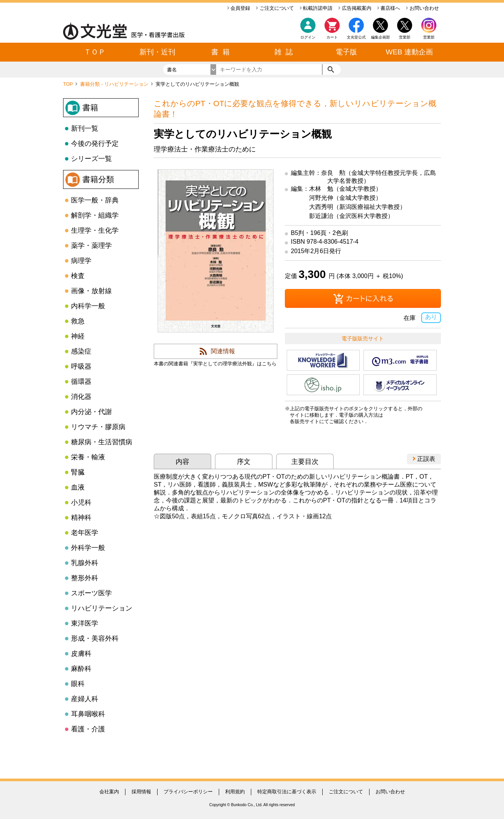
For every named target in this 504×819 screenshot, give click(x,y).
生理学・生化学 (95, 230)
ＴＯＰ (95, 52)
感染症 (81, 351)
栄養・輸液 (88, 457)
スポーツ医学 (91, 593)
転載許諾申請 (316, 8)
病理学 (81, 261)
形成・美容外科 (95, 638)
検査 (78, 276)
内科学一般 (88, 306)
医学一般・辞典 (95, 200)
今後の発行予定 (95, 144)
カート (332, 30)
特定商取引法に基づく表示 (287, 792)
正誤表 (424, 459)
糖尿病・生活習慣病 (102, 442)
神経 (78, 336)
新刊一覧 (85, 128)
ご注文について (275, 8)
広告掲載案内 (355, 8)
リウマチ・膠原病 (98, 427)
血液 (78, 487)
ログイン (308, 37)
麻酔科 (81, 669)
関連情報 (223, 351)
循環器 (81, 382)
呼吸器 (81, 366)
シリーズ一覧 (91, 159)
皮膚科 (81, 654)
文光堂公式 (356, 37)
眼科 (78, 684)
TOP (69, 84)
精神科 (81, 518)
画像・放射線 (91, 291)
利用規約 (235, 792)
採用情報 (141, 792)
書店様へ (389, 8)
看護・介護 (88, 729)
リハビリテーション (102, 608)
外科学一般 (88, 548)
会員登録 (239, 8)
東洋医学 (85, 623)
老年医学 (85, 533)
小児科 (81, 502)
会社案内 (109, 792)
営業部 (429, 37)
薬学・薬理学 (91, 246)
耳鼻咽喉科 (88, 714)
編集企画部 (380, 37)
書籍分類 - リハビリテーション (115, 84)
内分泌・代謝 (91, 412)
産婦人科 (85, 699)
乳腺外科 (85, 563)
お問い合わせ (422, 8)
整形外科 (85, 578)
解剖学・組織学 (95, 215)
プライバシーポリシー (188, 792)
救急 (78, 321)
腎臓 (78, 472)
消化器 (81, 397)
